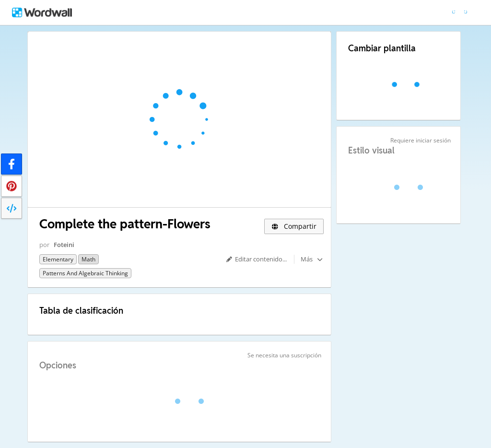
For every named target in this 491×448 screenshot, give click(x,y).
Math (88, 259)
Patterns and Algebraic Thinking (85, 273)
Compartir (294, 226)
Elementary (58, 259)
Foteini (64, 245)
